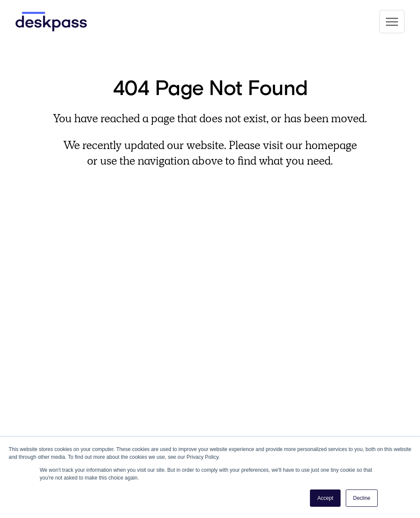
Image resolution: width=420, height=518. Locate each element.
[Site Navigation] (392, 22)
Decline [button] (362, 498)
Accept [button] (325, 498)
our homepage (321, 145)
